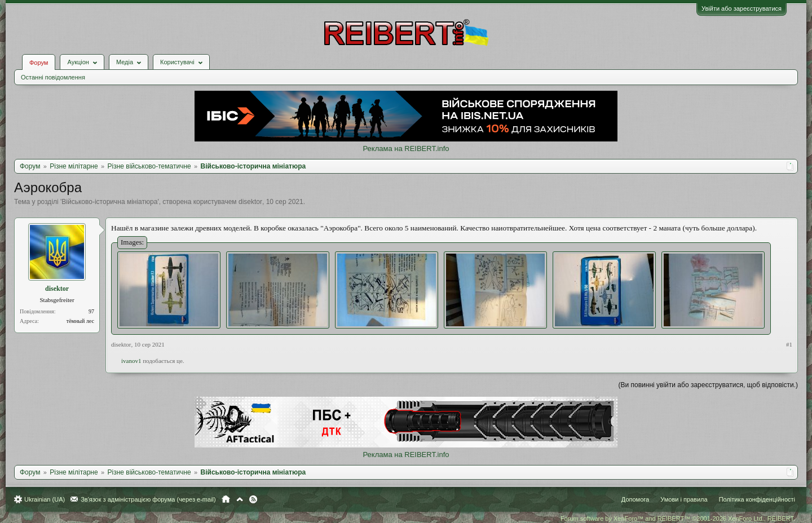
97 (91, 311)
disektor (250, 202)
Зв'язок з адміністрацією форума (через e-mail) (148, 499)
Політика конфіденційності (757, 499)
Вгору (240, 499)
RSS (253, 499)
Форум (39, 63)
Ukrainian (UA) (45, 499)
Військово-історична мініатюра (109, 202)
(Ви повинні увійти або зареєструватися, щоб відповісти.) (708, 385)
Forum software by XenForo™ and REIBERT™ (678, 518)
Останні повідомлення (53, 77)
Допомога (635, 499)
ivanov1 (131, 361)
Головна (226, 499)
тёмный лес (80, 321)
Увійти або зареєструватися (742, 8)
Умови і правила (684, 499)
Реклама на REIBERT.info (406, 149)
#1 (789, 344)
